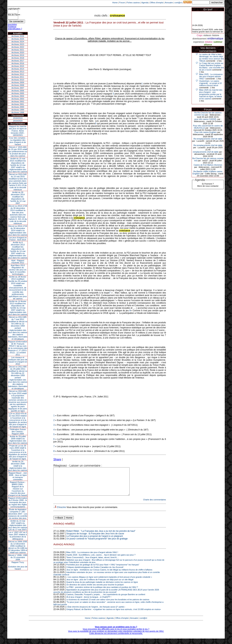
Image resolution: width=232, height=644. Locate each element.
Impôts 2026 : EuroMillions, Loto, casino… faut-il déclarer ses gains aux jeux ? (101, 560)
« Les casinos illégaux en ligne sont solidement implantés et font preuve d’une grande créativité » (109, 582)
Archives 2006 (18, 91)
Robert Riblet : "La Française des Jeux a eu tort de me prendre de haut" (101, 536)
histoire (216, 35)
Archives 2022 (18, 47)
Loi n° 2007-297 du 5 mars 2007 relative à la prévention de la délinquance (18, 536)
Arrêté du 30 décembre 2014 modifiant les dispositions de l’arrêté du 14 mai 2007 (18, 198)
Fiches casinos (133, 3)
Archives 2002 (18, 102)
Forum (122, 3)
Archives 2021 (18, 50)
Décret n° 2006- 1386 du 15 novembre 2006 (18, 557)
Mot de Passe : (14, 15)
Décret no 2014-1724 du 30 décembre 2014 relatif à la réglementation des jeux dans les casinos (18, 230)
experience (199, 42)
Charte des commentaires (155, 505)
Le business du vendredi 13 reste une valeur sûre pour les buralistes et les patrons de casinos (108, 605)
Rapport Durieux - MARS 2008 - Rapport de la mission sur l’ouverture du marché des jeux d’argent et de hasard (18, 489)
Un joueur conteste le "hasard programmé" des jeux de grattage (97, 544)
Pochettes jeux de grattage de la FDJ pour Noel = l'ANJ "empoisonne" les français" (103, 570)
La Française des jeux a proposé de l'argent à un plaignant (95, 542)
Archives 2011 (18, 77)
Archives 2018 (18, 58)
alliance (208, 45)
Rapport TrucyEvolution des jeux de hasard (18, 566)
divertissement (199, 39)
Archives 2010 (18, 80)
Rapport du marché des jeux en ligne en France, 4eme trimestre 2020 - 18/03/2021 (18, 131)
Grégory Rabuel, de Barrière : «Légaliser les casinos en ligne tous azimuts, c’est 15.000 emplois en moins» (114, 615)
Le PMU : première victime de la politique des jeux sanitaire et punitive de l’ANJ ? (102, 593)
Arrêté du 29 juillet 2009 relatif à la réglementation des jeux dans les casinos (18, 440)
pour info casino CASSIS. (206, 119)
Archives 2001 (18, 104)
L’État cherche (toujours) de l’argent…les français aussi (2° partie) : (96, 612)
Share (57, 459)
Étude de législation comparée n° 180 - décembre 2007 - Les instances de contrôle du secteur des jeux (18, 514)
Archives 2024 (18, 42)
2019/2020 (18, 121)
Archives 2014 (18, 69)
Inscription (12, 24)
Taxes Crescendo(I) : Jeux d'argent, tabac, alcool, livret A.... (93, 563)
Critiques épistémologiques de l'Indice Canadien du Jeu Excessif (95, 573)
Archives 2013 (18, 72)
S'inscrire (61, 513)
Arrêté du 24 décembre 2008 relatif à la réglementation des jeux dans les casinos (18, 466)
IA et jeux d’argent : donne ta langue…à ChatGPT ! (89, 602)
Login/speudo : (14, 9)
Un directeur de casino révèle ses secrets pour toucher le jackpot (95, 590)
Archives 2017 (18, 61)
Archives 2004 (18, 96)
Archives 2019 (18, 55)
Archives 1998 (18, 112)
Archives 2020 (18, 52)
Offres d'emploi (157, 3)
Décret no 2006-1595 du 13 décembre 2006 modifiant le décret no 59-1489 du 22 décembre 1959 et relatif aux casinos (18, 547)
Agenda (145, 3)
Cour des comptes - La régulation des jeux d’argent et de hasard (18, 141)
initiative (209, 42)
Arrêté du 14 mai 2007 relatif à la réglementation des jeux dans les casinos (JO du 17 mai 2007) (18, 525)
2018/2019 (18, 118)
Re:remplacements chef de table (208, 139)
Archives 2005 (18, 93)
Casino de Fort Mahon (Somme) (208, 165)
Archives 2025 (18, 39)
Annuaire (169, 3)
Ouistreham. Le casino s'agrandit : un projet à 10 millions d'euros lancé (210, 83)
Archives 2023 (18, 44)
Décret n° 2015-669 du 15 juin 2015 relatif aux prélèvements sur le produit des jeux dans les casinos (18, 151)
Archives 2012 (18, 74)
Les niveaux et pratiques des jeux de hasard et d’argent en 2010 (18, 361)
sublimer (218, 42)
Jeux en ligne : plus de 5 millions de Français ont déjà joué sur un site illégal (100, 585)
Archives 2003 (18, 99)
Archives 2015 (18, 66)
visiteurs (207, 35)
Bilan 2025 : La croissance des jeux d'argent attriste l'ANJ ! (92, 558)
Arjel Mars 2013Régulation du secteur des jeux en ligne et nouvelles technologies (18, 270)
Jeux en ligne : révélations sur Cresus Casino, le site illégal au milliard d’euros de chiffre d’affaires (109, 575)
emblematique (215, 39)
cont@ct (178, 3)
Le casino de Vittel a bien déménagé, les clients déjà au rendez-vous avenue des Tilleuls (212, 58)
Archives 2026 (18, 36)
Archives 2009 (18, 82)
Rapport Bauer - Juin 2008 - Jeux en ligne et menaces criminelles (18, 476)
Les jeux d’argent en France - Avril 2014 (18, 239)
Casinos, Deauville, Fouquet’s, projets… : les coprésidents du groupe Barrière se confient (106, 600)
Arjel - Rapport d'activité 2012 (18, 262)
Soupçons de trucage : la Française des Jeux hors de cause (95, 539)
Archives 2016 (18, 63)
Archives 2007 (18, 88)
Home (115, 3)
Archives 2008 (18, 85)
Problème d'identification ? (15, 28)
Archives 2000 (18, 107)
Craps (200, 35)
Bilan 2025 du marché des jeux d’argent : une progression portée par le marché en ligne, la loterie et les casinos (211, 94)
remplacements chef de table (206, 152)
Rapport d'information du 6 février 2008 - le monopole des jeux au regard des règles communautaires (18, 502)
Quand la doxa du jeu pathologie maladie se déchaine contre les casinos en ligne (102, 588)
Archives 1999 (18, 110)
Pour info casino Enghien (206, 132)
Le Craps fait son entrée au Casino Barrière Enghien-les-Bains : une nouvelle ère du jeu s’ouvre (212, 66)
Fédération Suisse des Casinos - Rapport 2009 (18, 432)
